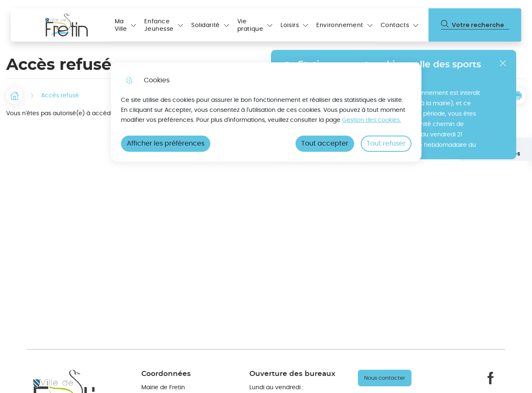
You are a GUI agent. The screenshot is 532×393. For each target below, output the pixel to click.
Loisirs (290, 25)
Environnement (340, 25)
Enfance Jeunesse (159, 25)
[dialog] (266, 112)
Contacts (395, 25)
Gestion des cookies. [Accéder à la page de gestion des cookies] (372, 120)
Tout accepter (325, 143)
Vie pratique (250, 25)
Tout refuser (386, 143)
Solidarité (206, 25)
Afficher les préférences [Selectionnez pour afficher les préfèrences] (166, 143)
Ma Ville (121, 25)
